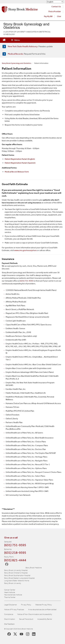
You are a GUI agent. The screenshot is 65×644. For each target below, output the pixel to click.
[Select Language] (55, 2)
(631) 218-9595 (15, 553)
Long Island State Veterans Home (17, 581)
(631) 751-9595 (15, 545)
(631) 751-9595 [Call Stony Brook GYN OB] (27, 281)
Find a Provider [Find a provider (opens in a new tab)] (55, 11)
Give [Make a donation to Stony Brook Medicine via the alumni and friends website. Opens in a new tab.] (59, 16)
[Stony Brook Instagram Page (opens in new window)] (28, 634)
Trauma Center (10, 597)
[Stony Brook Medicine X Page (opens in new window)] (15, 634)
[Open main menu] (15, 40)
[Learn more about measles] (32, 47)
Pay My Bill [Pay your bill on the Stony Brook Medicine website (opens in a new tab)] (48, 16)
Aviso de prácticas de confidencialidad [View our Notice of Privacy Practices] (42, 610)
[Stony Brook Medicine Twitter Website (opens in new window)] (21, 634)
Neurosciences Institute (13, 595)
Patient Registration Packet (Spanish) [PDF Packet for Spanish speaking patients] (20, 163)
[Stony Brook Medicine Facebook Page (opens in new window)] (9, 634)
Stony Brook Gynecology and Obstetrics (17, 63)
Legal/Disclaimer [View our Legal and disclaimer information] (11, 605)
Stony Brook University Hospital (16, 570)
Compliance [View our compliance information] (9, 614)
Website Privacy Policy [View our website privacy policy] (44, 605)
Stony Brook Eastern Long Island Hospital (19, 578)
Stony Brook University (13, 583)
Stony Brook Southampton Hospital (17, 575)
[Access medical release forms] (32, 54)
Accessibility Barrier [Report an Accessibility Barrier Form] (45, 619)
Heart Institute (10, 592)
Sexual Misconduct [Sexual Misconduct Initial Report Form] (26, 619)
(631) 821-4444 (15, 560)
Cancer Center (10, 590)
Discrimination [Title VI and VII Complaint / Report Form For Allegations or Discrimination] (10, 619)
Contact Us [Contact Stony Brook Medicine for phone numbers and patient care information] (56, 7)
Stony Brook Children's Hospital (16, 573)
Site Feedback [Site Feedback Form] (9, 624)
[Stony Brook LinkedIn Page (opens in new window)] (34, 634)
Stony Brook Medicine (34, 568)
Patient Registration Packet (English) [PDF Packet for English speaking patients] (20, 159)
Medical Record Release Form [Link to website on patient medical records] (17, 172)
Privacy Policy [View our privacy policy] (26, 605)
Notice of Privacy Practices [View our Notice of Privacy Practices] (14, 610)
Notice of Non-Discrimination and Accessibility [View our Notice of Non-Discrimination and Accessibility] (35, 614)
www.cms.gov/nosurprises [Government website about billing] (25, 250)
